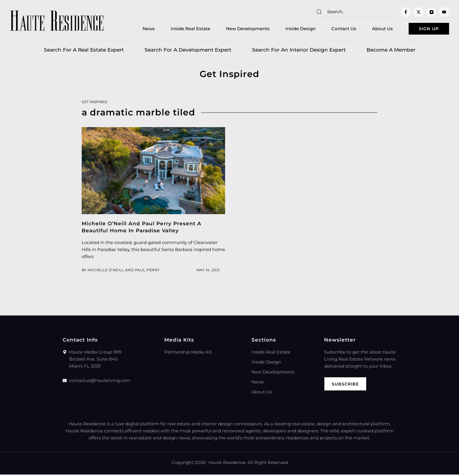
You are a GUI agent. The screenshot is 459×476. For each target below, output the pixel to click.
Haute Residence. (227, 464)
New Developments (238, 29)
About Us (373, 29)
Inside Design (291, 29)
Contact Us (334, 29)
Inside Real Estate (181, 29)
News (139, 29)
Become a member (391, 51)
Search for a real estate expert (84, 51)
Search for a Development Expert (188, 51)
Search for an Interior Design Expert (299, 51)
